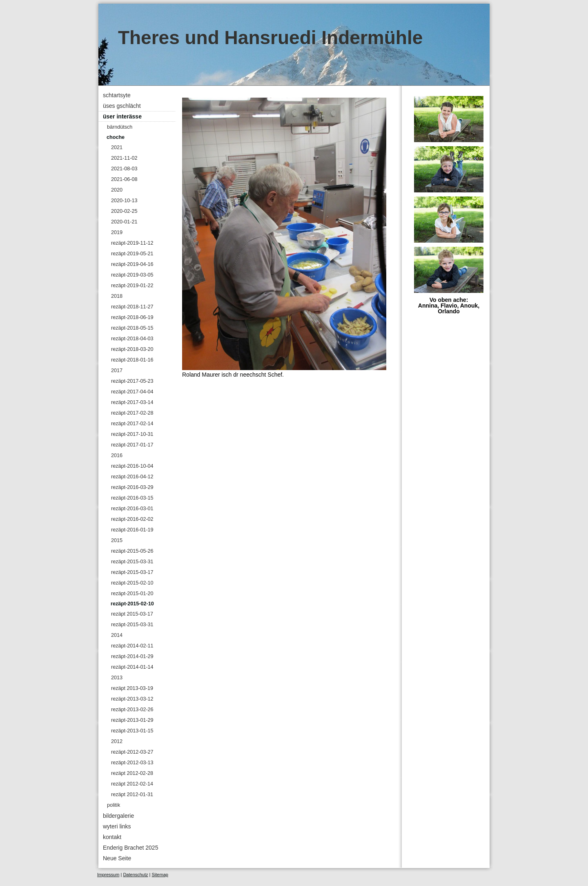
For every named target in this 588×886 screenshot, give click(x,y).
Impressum (108, 875)
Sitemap (160, 875)
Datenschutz (135, 875)
